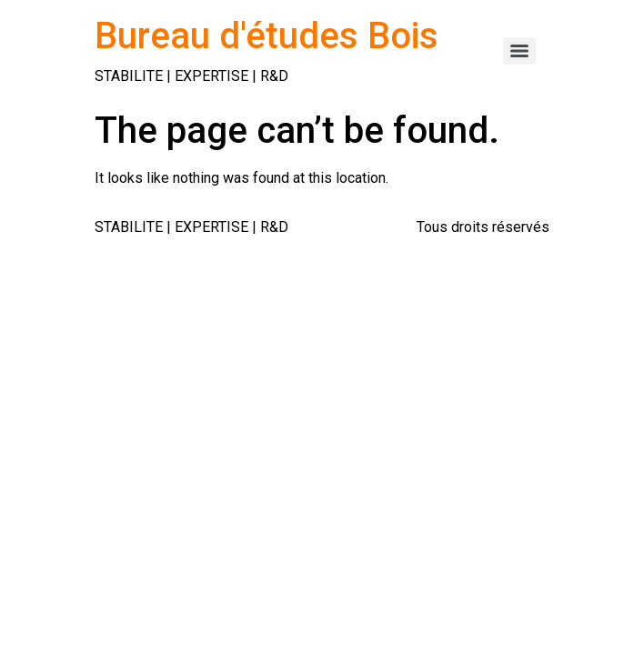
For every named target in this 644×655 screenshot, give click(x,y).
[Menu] (519, 51)
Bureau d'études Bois (267, 36)
